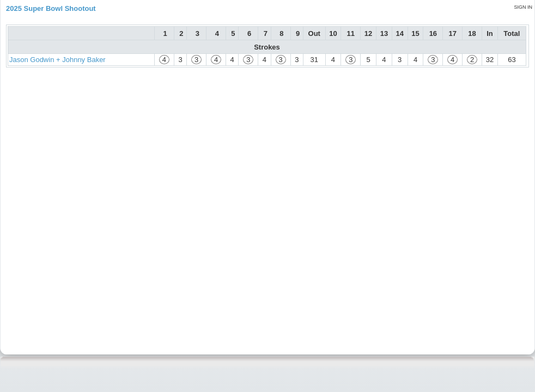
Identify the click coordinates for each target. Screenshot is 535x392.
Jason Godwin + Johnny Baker (57, 60)
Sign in (523, 7)
